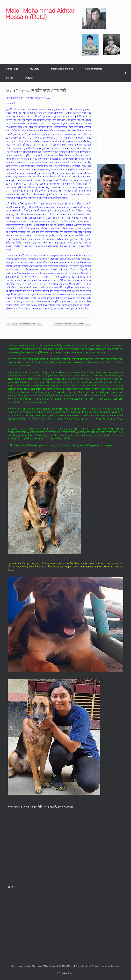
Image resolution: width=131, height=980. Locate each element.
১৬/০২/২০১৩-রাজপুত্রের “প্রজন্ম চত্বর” (24, 324)
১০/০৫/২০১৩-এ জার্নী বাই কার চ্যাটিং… (72, 324)
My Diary (35, 69)
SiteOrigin (63, 973)
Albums (30, 78)
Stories (10, 78)
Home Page (12, 69)
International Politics (62, 69)
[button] (126, 73)
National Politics (94, 69)
